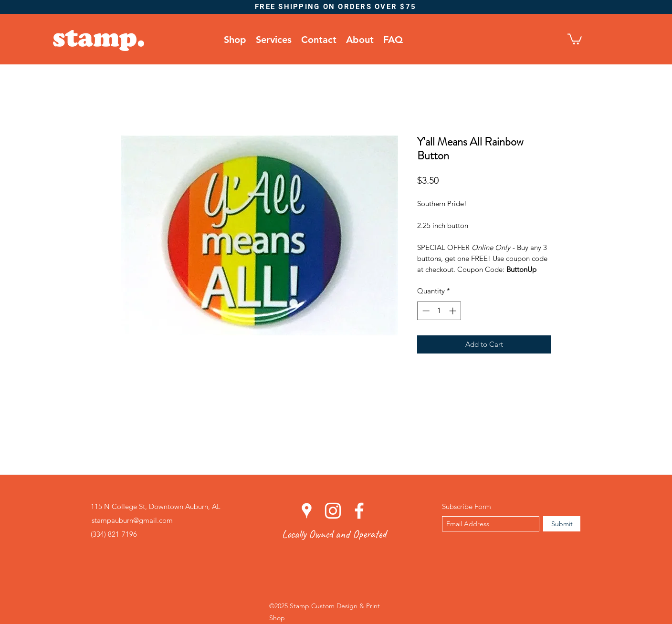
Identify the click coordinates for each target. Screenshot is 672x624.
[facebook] (359, 511)
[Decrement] (425, 311)
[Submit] (562, 524)
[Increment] (454, 311)
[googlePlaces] (307, 511)
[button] (575, 38)
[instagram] (333, 511)
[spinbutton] (439, 311)
